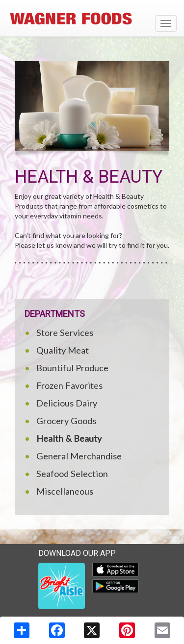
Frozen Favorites (69, 385)
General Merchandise (79, 456)
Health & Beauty (69, 438)
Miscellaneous (65, 491)
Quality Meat (63, 350)
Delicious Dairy (67, 403)
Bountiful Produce (72, 368)
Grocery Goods (66, 421)
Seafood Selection (72, 474)
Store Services (65, 333)
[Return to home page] (92, 19)
